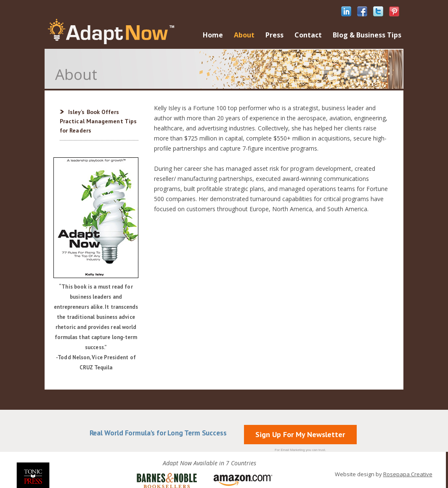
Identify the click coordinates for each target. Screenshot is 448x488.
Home (213, 35)
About (244, 35)
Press (274, 35)
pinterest (394, 11)
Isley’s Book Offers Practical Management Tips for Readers (98, 121)
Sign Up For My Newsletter (300, 434)
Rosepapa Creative (408, 474)
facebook (362, 11)
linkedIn (346, 11)
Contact (308, 35)
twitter (378, 11)
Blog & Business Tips (367, 35)
